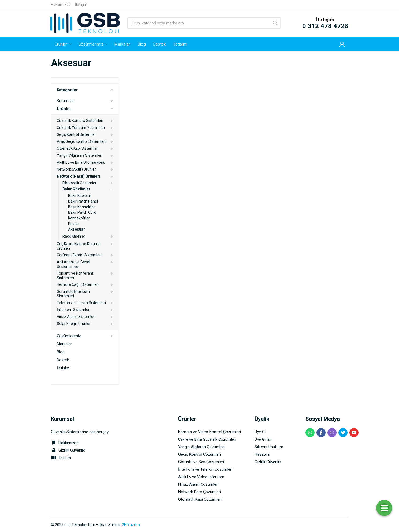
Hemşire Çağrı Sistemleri (78, 284)
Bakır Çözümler (76, 189)
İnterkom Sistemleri (74, 310)
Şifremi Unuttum (269, 447)
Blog (61, 352)
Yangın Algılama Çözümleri (201, 447)
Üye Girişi (263, 439)
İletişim (81, 5)
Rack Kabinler (74, 236)
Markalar (64, 344)
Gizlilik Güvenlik (72, 450)
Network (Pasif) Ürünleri (78, 176)
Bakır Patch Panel (83, 201)
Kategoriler (85, 90)
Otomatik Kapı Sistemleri (78, 148)
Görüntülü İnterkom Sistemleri (73, 294)
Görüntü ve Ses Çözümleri (201, 462)
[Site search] (198, 23)
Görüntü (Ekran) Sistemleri (79, 255)
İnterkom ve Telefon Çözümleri (205, 469)
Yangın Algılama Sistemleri (80, 155)
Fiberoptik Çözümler (79, 183)
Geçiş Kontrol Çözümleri (199, 454)
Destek (63, 360)
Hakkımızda (61, 5)
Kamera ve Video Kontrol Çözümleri (210, 432)
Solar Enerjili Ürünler (74, 324)
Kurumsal (65, 101)
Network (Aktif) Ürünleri (77, 169)
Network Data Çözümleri (199, 492)
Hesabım (262, 454)
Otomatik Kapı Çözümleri (200, 499)
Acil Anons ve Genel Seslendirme (73, 264)
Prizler (74, 224)
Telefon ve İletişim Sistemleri (81, 303)
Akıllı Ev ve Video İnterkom (201, 477)
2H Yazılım (131, 525)
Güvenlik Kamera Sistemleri (80, 121)
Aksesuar (77, 229)
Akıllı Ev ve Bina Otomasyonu (81, 162)
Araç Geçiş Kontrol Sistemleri (81, 141)
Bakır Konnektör (81, 207)
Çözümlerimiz (69, 336)
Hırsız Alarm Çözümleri (198, 484)
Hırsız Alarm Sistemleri (76, 317)
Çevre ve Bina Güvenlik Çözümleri (207, 439)
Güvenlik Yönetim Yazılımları (81, 128)
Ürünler (64, 109)
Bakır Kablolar (80, 196)
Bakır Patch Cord (82, 212)
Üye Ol (260, 432)
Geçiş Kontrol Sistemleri (77, 134)
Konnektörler (79, 218)
